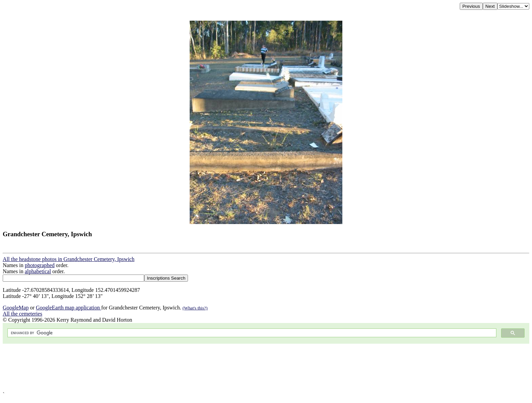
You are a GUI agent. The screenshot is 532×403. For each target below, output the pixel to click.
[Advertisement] (206, 368)
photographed (40, 265)
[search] (251, 333)
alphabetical (38, 271)
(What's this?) (195, 308)
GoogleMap (16, 308)
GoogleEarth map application (69, 308)
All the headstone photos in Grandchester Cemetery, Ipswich (69, 259)
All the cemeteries (22, 314)
